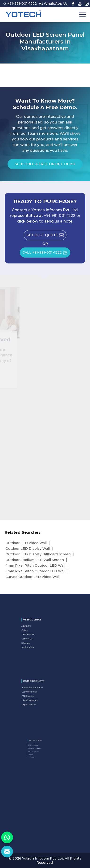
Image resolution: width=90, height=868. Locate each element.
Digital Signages (36, 698)
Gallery (34, 632)
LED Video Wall (36, 693)
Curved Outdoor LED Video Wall (33, 577)
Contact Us (35, 637)
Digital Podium (36, 700)
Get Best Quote (46, 237)
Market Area (35, 642)
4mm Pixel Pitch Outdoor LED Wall (35, 565)
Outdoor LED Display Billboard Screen (38, 554)
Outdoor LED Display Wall (28, 549)
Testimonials (35, 635)
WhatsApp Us (53, 4)
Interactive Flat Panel (38, 691)
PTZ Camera (35, 696)
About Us (34, 630)
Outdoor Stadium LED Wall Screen (35, 560)
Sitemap (34, 640)
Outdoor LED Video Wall (26, 543)
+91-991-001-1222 (20, 4)
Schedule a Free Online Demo (45, 165)
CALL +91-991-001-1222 (46, 254)
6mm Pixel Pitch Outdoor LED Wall (35, 571)
